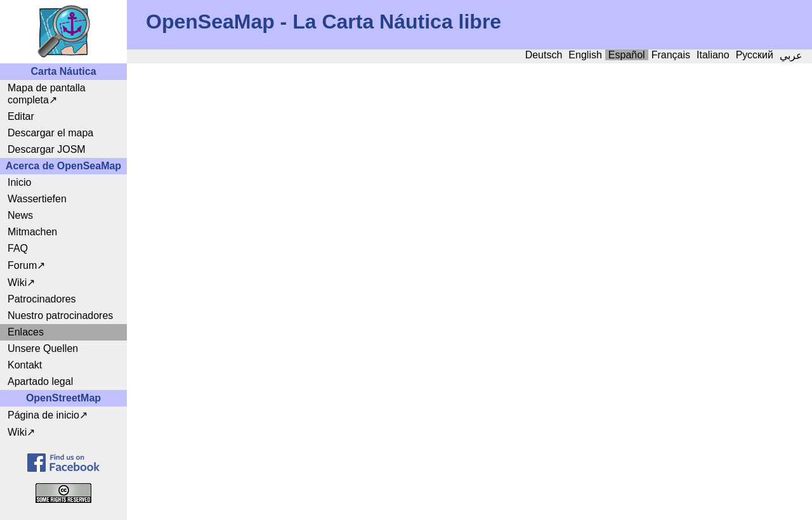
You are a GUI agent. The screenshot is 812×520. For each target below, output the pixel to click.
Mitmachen (32, 232)
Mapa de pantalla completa (47, 94)
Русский (755, 55)
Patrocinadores (42, 299)
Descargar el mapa (50, 133)
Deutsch (544, 55)
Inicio (19, 182)
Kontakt (25, 365)
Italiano (713, 55)
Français (671, 55)
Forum (22, 265)
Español (627, 55)
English (585, 55)
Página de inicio (43, 415)
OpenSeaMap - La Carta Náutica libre (324, 22)
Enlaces (26, 332)
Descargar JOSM (47, 149)
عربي (791, 55)
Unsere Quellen (43, 348)
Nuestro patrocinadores (60, 315)
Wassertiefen (37, 199)
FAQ (18, 248)
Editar (21, 116)
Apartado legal (40, 381)
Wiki (17, 283)
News (20, 215)
